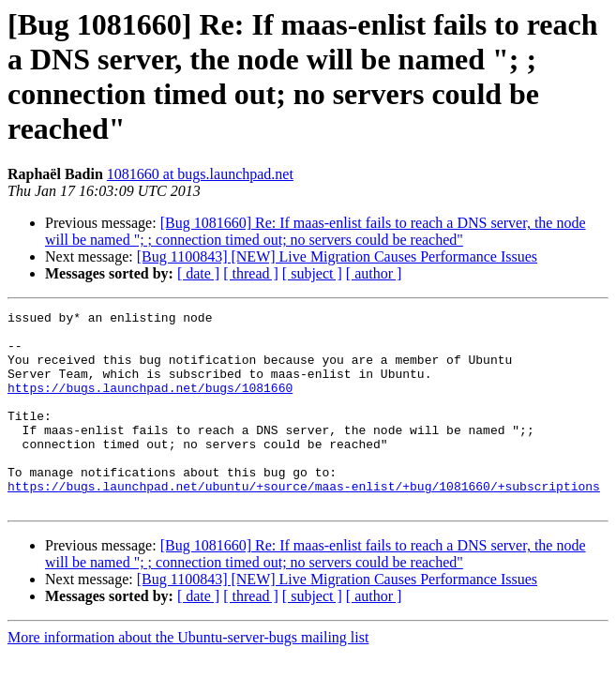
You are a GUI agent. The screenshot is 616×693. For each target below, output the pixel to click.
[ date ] (198, 273)
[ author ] (374, 273)
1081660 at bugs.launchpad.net (200, 174)
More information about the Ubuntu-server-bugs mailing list (188, 677)
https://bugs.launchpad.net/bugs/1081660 (150, 404)
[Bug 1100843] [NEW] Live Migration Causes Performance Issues (337, 256)
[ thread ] (251, 273)
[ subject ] (312, 273)
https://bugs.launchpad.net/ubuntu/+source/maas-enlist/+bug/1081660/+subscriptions (304, 522)
